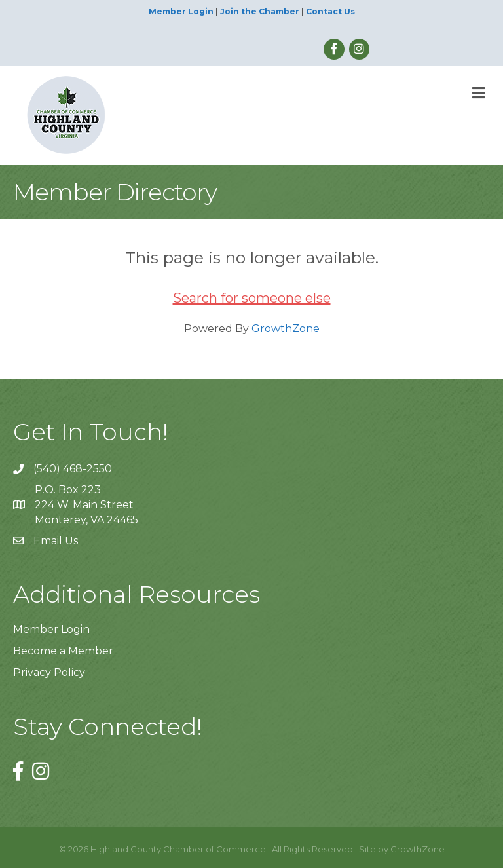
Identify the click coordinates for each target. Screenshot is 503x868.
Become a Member (63, 651)
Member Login (181, 11)
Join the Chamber (260, 11)
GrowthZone (286, 329)
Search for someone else (252, 298)
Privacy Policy (49, 672)
